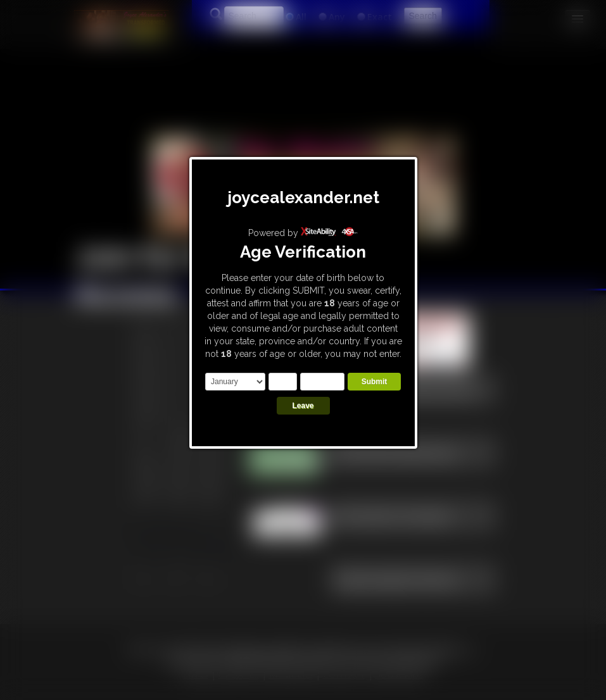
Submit (375, 382)
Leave (303, 406)
